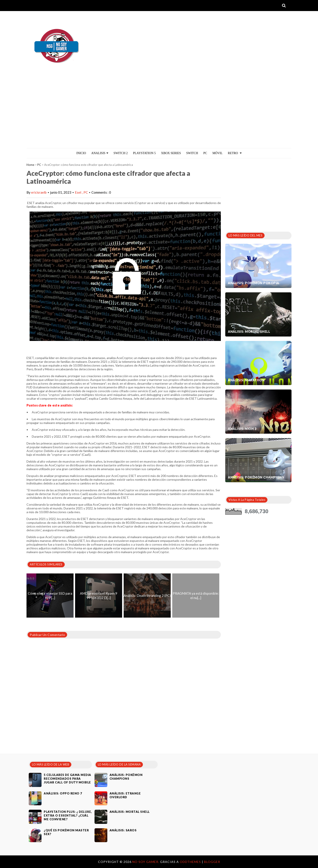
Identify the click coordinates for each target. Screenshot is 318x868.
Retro (235, 153)
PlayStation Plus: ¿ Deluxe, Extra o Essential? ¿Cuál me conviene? (68, 815)
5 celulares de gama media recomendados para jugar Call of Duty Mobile (67, 779)
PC (205, 153)
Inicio (81, 153)
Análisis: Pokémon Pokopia (254, 283)
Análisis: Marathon (246, 380)
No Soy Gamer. (146, 862)
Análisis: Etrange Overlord (125, 795)
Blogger (212, 862)
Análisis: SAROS (123, 830)
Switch (192, 153)
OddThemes (190, 862)
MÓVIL (218, 153)
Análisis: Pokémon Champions (256, 477)
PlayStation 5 (144, 153)
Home (30, 165)
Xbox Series (171, 153)
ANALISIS (100, 153)
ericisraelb (39, 192)
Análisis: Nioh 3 (242, 429)
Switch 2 (121, 153)
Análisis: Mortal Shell (249, 332)
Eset (79, 192)
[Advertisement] (159, 115)
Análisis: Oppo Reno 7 (63, 793)
